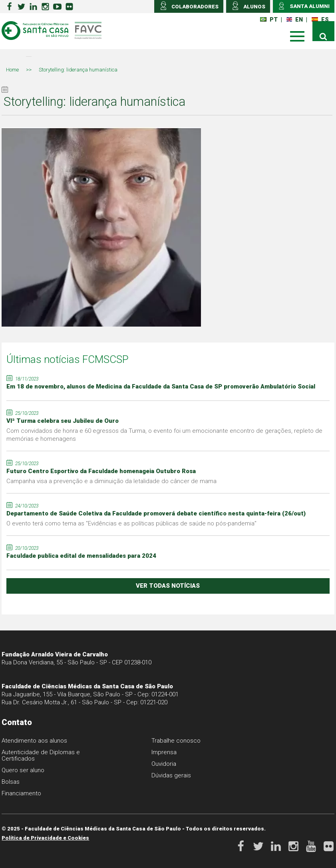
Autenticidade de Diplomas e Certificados (41, 755)
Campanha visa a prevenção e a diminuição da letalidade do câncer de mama (111, 481)
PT (269, 20)
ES (320, 20)
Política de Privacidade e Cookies (45, 838)
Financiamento (21, 793)
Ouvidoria (164, 764)
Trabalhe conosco (176, 741)
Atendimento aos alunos (34, 741)
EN (295, 20)
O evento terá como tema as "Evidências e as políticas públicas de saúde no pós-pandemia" (131, 523)
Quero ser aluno (23, 770)
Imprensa (164, 752)
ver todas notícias (168, 586)
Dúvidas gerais (171, 775)
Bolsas (11, 782)
